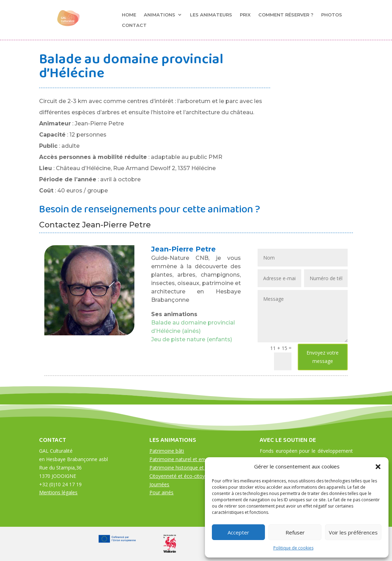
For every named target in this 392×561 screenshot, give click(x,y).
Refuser (295, 532)
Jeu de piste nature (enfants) (192, 339)
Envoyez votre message (323, 357)
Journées (159, 484)
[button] (378, 467)
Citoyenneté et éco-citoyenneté (185, 476)
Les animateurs (211, 15)
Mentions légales (58, 492)
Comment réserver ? (286, 15)
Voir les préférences (353, 532)
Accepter (238, 532)
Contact (134, 25)
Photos (332, 15)
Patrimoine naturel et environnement (191, 459)
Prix (245, 15)
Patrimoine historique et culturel (186, 468)
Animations (160, 15)
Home (129, 15)
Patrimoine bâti (167, 451)
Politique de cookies (293, 548)
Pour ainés (161, 492)
